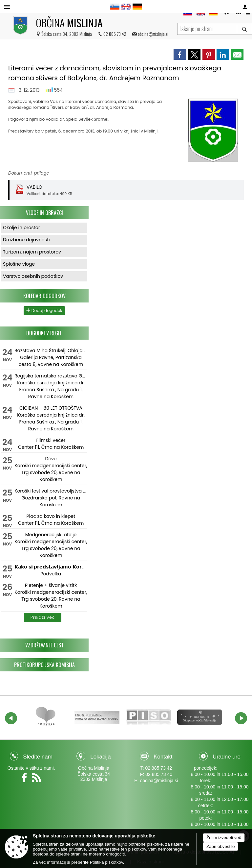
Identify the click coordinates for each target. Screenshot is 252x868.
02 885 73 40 (159, 774)
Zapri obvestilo (220, 846)
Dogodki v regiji (44, 333)
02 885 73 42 (115, 34)
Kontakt (163, 757)
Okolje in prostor (21, 228)
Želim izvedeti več (224, 838)
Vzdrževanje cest (44, 645)
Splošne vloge (19, 264)
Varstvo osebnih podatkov (33, 276)
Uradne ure (227, 757)
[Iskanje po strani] (207, 28)
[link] (180, 55)
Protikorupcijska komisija (44, 665)
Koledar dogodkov (44, 296)
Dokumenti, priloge (29, 173)
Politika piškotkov (106, 862)
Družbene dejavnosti (26, 240)
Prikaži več (43, 617)
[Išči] (244, 29)
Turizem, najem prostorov (32, 252)
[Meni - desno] (245, 7)
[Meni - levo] (7, 7)
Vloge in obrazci (44, 213)
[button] (11, 718)
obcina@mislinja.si (153, 34)
